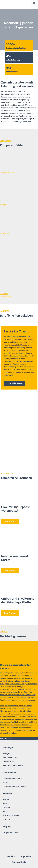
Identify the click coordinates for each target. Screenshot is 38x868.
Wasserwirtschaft (11, 757)
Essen (6, 811)
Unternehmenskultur (12, 779)
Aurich (6, 804)
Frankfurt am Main (11, 815)
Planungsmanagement (13, 765)
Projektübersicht (11, 833)
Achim (6, 800)
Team (5, 782)
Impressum (27, 856)
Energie (6, 753)
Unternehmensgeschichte (15, 786)
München (7, 819)
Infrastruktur (9, 761)
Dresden (7, 808)
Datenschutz (19, 862)
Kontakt (11, 856)
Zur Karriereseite (14, 383)
